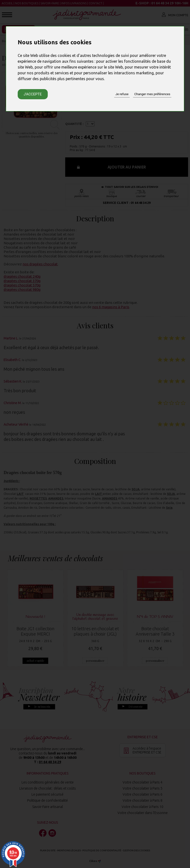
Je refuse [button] (122, 94)
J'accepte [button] (33, 94)
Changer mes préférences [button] (152, 94)
